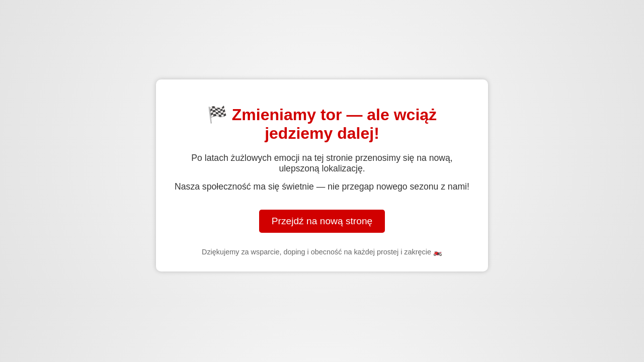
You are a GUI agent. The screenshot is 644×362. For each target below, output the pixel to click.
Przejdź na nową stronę (322, 221)
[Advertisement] (322, 52)
